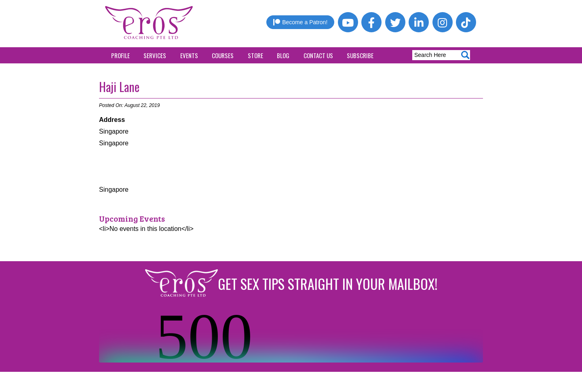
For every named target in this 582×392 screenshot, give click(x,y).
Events (189, 55)
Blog (283, 55)
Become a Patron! (300, 22)
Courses (223, 55)
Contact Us (318, 55)
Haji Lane (119, 87)
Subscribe (360, 55)
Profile (120, 55)
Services (155, 55)
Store (255, 55)
